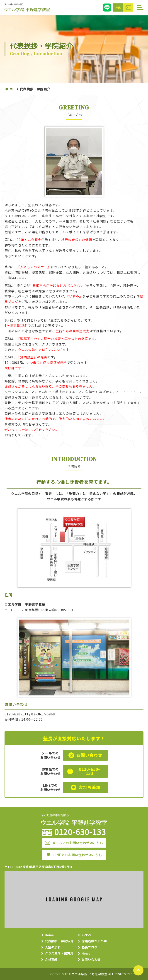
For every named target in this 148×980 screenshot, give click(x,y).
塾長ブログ (90, 947)
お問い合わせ (91, 960)
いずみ (86, 935)
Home (10, 89)
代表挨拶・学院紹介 (59, 941)
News (86, 954)
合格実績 (51, 960)
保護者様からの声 (94, 941)
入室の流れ (53, 947)
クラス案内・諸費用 (59, 954)
